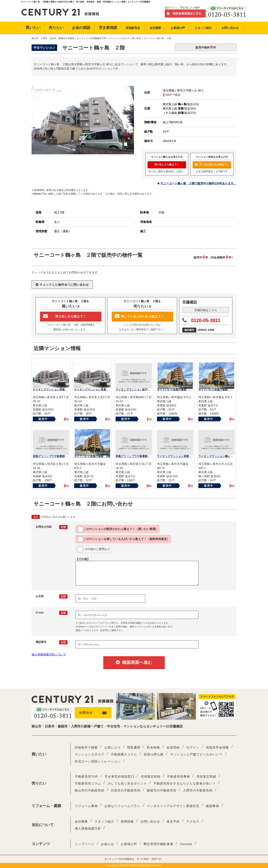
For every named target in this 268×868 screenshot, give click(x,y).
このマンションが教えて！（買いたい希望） (118, 529)
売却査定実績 (206, 776)
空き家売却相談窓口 (119, 776)
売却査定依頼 (151, 776)
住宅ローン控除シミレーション (98, 761)
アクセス (193, 821)
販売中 (43, 419)
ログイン (173, 8)
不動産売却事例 (178, 776)
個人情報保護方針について (49, 654)
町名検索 (153, 747)
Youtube (186, 844)
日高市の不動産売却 (126, 790)
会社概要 (81, 821)
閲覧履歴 (134, 747)
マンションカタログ (90, 754)
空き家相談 (108, 28)
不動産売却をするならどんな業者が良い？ (185, 783)
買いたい (33, 28)
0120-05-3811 (201, 320)
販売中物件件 (206, 47)
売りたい (56, 28)
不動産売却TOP (86, 776)
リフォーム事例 (86, 806)
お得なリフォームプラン (122, 806)
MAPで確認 (172, 95)
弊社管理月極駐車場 (158, 844)
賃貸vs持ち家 (154, 754)
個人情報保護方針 (88, 828)
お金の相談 (81, 28)
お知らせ (108, 844)
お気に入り (112, 747)
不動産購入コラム (124, 754)
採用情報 (127, 821)
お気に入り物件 (191, 8)
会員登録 (173, 747)
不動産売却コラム (88, 783)
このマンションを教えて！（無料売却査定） (124, 539)
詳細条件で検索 (86, 747)
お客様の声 (129, 844)
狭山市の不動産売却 (90, 790)
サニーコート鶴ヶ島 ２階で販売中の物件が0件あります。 (198, 183)
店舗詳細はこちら (206, 310)
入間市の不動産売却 (198, 790)
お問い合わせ (150, 821)
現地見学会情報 (217, 747)
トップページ (85, 844)
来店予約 (173, 821)
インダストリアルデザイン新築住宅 (173, 806)
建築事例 (212, 806)
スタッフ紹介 (104, 821)
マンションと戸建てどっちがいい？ (196, 754)
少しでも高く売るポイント (127, 783)
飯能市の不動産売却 (162, 790)
